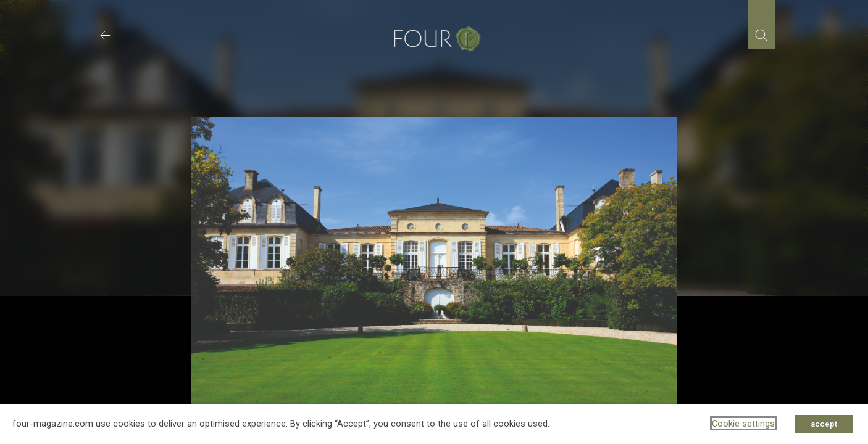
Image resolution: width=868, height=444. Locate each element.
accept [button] (824, 424)
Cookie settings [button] (743, 424)
